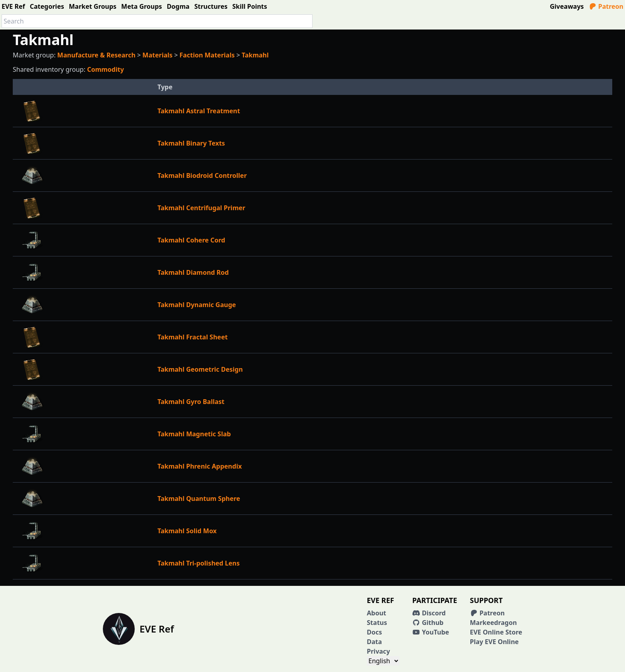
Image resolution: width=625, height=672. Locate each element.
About (376, 613)
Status (377, 623)
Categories (47, 6)
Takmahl (255, 55)
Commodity (105, 69)
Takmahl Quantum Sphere (199, 499)
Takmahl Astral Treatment (199, 111)
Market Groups (93, 6)
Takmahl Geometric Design (200, 369)
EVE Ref (13, 6)
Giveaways (567, 6)
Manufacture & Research (96, 55)
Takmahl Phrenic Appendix (200, 466)
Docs (374, 632)
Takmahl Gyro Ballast (191, 402)
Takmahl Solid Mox (187, 531)
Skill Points (250, 6)
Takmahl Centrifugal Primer (201, 208)
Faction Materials (207, 55)
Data (374, 642)
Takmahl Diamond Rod (193, 272)
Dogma (178, 6)
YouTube (430, 632)
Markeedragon (493, 623)
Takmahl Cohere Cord (191, 240)
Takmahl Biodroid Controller (202, 175)
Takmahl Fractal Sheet (193, 337)
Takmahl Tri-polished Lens (199, 563)
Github (428, 623)
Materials (157, 55)
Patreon (606, 6)
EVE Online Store (496, 632)
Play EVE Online (494, 642)
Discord (429, 613)
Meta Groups (142, 6)
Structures (211, 6)
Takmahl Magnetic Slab (194, 434)
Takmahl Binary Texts (191, 143)
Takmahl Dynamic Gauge (197, 305)
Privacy (378, 651)
